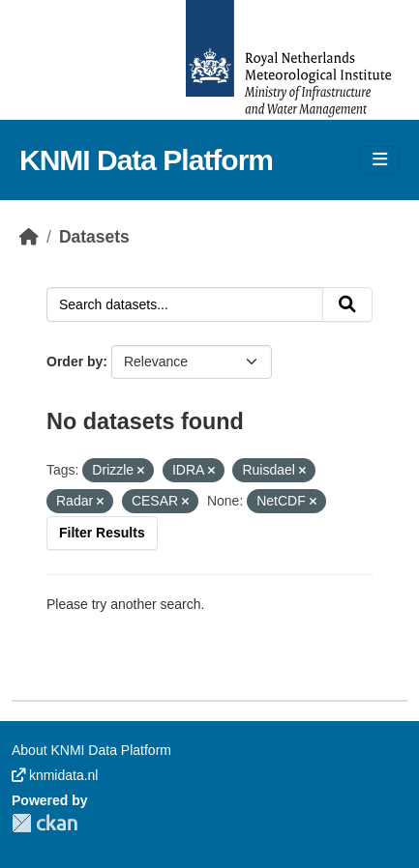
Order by (75, 362)
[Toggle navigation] (380, 160)
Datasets (94, 237)
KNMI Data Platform (146, 160)
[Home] (29, 237)
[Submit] (347, 304)
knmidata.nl (55, 775)
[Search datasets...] (185, 304)
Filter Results (102, 533)
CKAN (45, 823)
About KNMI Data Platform (91, 750)
